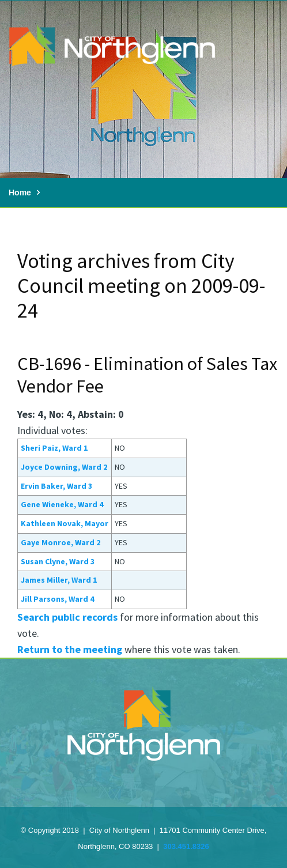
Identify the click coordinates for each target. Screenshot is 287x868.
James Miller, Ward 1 (59, 580)
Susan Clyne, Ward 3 (58, 561)
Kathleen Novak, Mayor (65, 523)
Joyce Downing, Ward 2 (64, 467)
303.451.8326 (186, 846)
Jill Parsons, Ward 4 (57, 599)
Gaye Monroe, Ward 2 (61, 542)
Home (20, 193)
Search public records (67, 617)
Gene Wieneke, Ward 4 (62, 504)
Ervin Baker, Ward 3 (56, 486)
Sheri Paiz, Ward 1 (54, 448)
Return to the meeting (70, 649)
